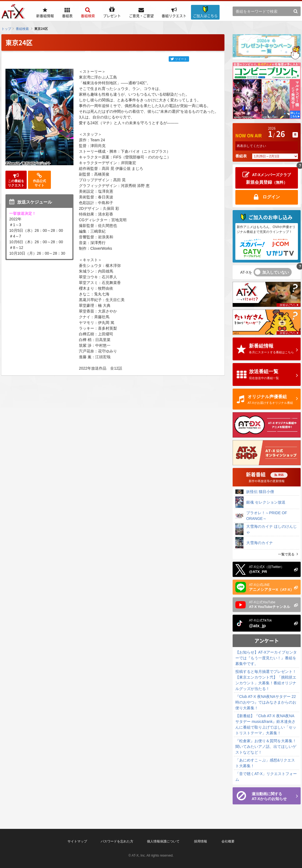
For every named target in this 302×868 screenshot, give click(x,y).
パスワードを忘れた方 (117, 841)
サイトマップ (77, 841)
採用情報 (201, 841)
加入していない (276, 272)
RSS (281, 475)
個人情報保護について (163, 841)
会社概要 (228, 841)
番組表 (241, 156)
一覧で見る (286, 554)
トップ (6, 29)
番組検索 (22, 29)
